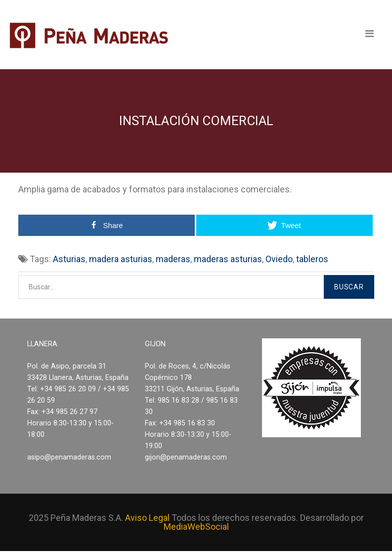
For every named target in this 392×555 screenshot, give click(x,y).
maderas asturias (228, 259)
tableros (312, 259)
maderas (173, 259)
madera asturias (121, 259)
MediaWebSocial (196, 527)
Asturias (69, 259)
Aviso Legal (147, 518)
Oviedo (279, 259)
